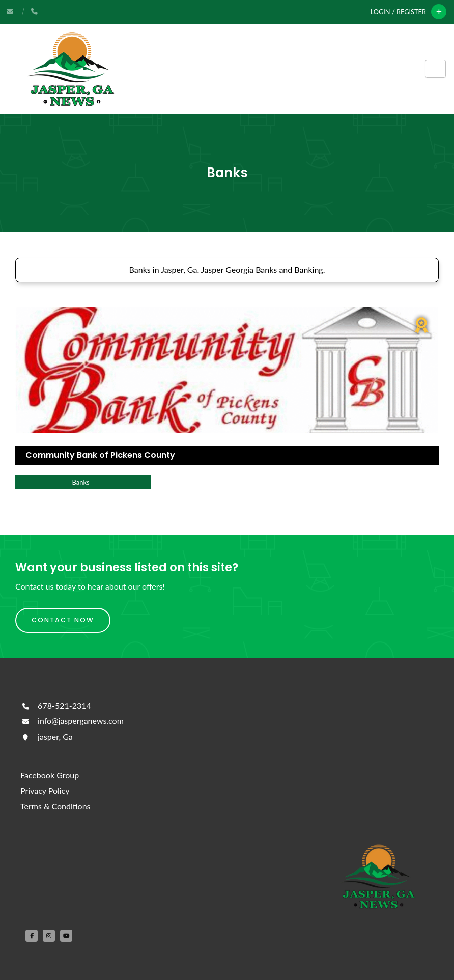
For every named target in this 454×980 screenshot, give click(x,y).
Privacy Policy (45, 790)
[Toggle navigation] (435, 69)
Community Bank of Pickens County (100, 455)
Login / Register (398, 12)
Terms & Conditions (55, 806)
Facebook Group (50, 775)
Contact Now (63, 620)
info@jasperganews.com (72, 721)
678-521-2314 (56, 705)
